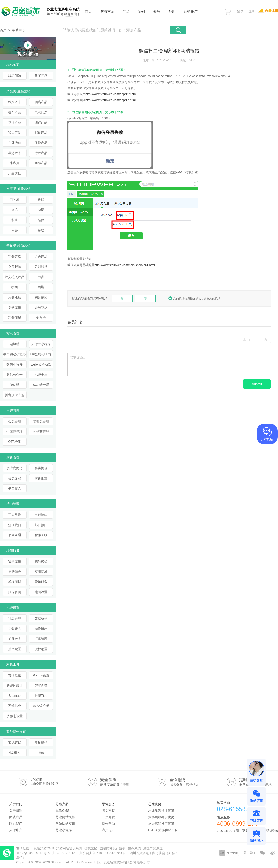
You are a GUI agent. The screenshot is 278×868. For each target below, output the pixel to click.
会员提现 (41, 468)
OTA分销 (15, 442)
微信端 (15, 385)
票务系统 (134, 848)
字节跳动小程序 (15, 354)
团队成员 (16, 817)
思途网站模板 (65, 817)
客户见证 (108, 830)
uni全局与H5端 (41, 354)
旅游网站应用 (65, 824)
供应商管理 (15, 431)
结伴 (41, 220)
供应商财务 (15, 468)
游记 (41, 210)
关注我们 (249, 853)
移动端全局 (41, 385)
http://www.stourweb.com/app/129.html (111, 94)
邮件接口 (41, 525)
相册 (15, 220)
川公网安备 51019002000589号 (102, 853)
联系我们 (16, 824)
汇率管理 (41, 639)
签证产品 (15, 122)
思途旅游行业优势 (161, 811)
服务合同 (15, 592)
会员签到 (41, 307)
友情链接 (15, 675)
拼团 (15, 287)
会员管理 (15, 421)
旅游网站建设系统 (69, 848)
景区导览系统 (153, 848)
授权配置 (41, 649)
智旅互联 (41, 535)
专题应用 (15, 307)
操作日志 (41, 629)
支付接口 (41, 515)
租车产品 (15, 112)
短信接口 (15, 525)
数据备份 (41, 618)
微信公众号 (15, 375)
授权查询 (229, 853)
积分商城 (15, 318)
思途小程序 (64, 830)
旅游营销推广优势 (161, 824)
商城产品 (41, 163)
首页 (3, 30)
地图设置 (41, 592)
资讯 (15, 210)
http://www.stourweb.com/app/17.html (111, 100)
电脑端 (15, 344)
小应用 (15, 163)
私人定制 (15, 133)
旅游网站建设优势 (161, 817)
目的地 (15, 200)
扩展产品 (15, 639)
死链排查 (15, 706)
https (41, 753)
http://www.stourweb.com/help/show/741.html (125, 265)
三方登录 (15, 515)
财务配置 (41, 478)
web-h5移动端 (41, 364)
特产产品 (41, 153)
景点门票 (41, 112)
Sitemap (14, 696)
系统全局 (41, 375)
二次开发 (108, 817)
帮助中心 (19, 30)
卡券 (41, 277)
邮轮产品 (41, 133)
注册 (252, 11)
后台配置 (15, 649)
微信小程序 (15, 364)
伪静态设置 (15, 716)
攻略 (41, 200)
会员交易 (15, 478)
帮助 (41, 230)
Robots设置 (41, 675)
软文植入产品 (15, 277)
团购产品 (41, 122)
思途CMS (62, 811)
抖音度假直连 (15, 395)
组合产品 (41, 257)
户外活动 (15, 143)
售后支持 (108, 811)
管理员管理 (41, 421)
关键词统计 (15, 685)
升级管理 (15, 618)
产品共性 (15, 173)
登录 (240, 11)
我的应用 (15, 561)
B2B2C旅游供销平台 (163, 830)
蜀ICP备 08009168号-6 (33, 853)
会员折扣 (15, 267)
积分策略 (15, 257)
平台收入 (15, 488)
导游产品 (15, 153)
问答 (15, 230)
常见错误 (15, 742)
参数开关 (15, 629)
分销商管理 (41, 431)
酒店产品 (41, 102)
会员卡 (41, 318)
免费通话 (15, 297)
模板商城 (15, 582)
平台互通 (15, 535)
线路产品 (15, 102)
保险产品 (41, 143)
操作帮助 (108, 824)
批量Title (41, 696)
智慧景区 (91, 848)
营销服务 (41, 582)
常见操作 (41, 742)
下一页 (263, 339)
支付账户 (16, 830)
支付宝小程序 (41, 344)
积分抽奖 (41, 297)
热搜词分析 (41, 706)
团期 (41, 287)
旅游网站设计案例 (113, 848)
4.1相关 (14, 753)
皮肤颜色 (15, 572)
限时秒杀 (41, 267)
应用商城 (41, 572)
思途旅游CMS (44, 848)
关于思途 (16, 811)
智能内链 (41, 685)
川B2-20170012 (64, 853)
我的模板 (41, 561)
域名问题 (15, 76)
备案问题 (41, 76)
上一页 (247, 339)
